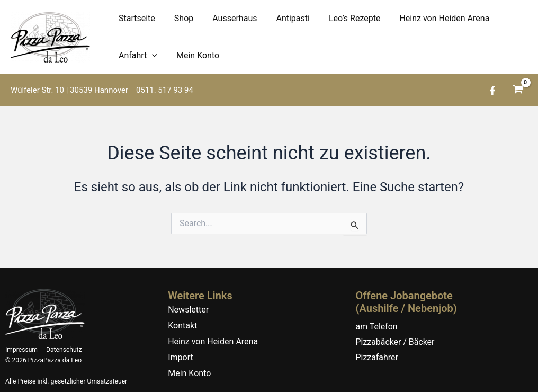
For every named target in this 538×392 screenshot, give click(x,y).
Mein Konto (195, 55)
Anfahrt (137, 56)
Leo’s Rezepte (345, 18)
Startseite (136, 18)
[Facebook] (492, 91)
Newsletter (188, 310)
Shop (181, 18)
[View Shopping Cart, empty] (518, 90)
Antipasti (285, 18)
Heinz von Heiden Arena (433, 18)
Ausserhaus (229, 18)
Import (181, 357)
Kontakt (182, 326)
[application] (151, 56)
